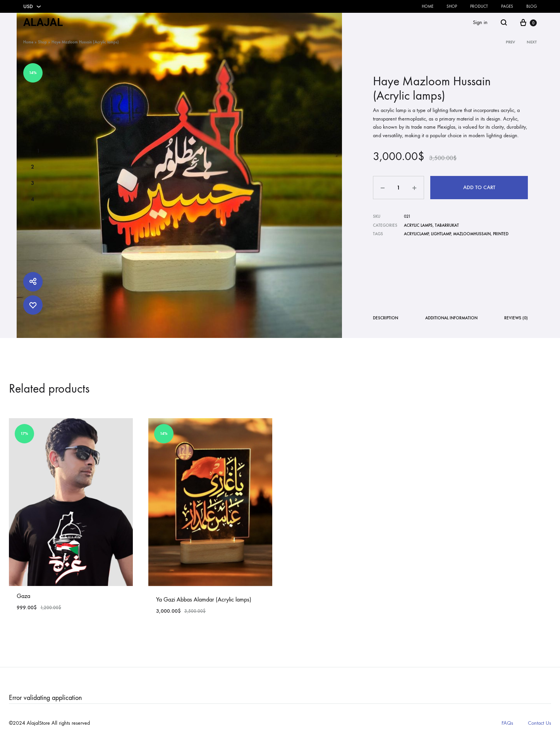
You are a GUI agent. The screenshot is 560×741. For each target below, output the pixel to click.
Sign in (480, 22)
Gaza (23, 596)
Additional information (451, 318)
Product (479, 6)
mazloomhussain (472, 234)
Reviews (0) (516, 318)
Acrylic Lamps (418, 225)
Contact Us (539, 723)
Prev (510, 42)
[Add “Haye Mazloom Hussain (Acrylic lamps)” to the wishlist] (33, 305)
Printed (501, 234)
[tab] (386, 320)
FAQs (507, 723)
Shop (452, 6)
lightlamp (441, 234)
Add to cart (479, 187)
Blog (532, 6)
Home (428, 6)
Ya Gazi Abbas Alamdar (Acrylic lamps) (204, 599)
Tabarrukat (447, 225)
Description (386, 318)
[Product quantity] (399, 188)
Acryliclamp (416, 234)
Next (532, 42)
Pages (507, 6)
